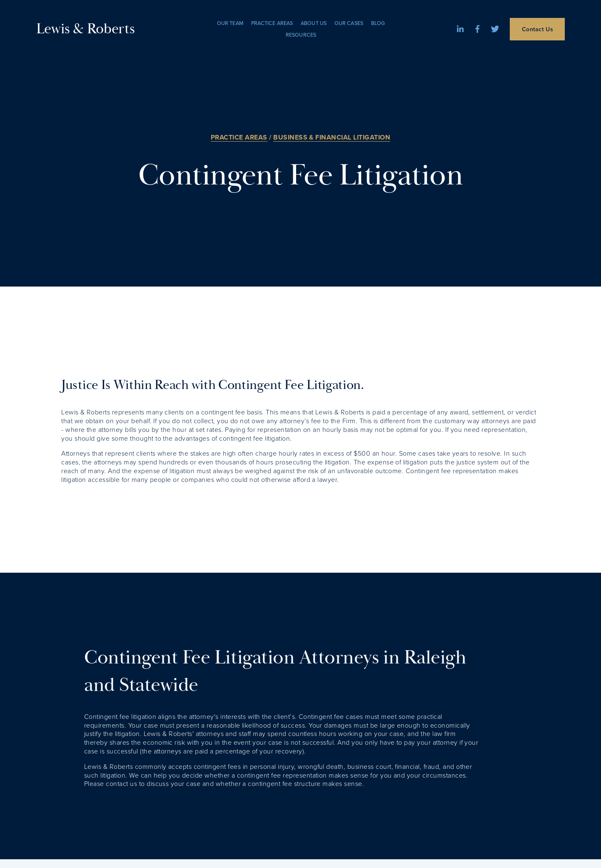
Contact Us (537, 29)
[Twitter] (495, 29)
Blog (378, 23)
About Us (314, 23)
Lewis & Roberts (86, 29)
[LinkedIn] (460, 29)
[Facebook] (478, 29)
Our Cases (349, 23)
